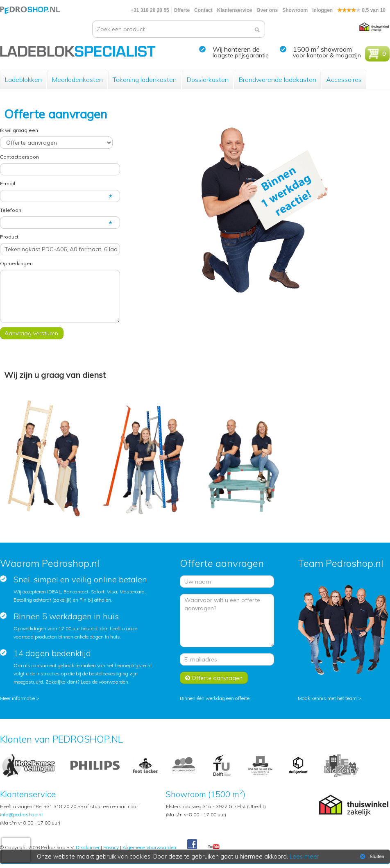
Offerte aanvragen (214, 678)
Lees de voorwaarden (104, 682)
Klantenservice (235, 10)
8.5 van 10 (361, 10)
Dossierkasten (207, 80)
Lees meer (304, 857)
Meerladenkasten (77, 80)
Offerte (182, 10)
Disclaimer (88, 847)
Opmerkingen (16, 263)
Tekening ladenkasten (145, 80)
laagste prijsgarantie (241, 55)
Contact (203, 10)
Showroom (295, 10)
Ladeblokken (23, 80)
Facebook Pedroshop (192, 845)
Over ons (267, 10)
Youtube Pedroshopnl (214, 847)
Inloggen (322, 10)
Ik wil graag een (19, 130)
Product (9, 237)
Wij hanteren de (236, 49)
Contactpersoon (19, 157)
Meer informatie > (20, 698)
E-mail (8, 183)
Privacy (111, 847)
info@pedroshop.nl (21, 815)
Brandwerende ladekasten (277, 80)
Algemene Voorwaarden (149, 847)
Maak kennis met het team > (330, 698)
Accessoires (344, 80)
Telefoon (11, 210)
